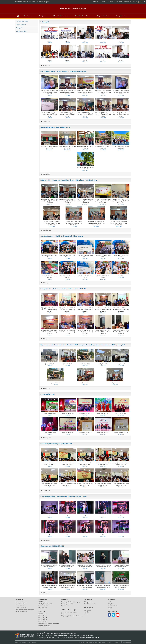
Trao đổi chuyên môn (90, 604)
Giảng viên (88, 599)
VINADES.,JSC (127, 642)
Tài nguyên (118, 2)
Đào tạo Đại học (43, 616)
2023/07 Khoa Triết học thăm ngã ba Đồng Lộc (55, 127)
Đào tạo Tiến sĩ (43, 620)
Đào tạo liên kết (43, 622)
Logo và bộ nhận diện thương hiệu (25, 610)
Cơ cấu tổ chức (20, 606)
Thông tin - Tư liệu (69, 610)
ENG (140, 2)
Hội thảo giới (45, 22)
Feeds (29, 642)
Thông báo (110, 604)
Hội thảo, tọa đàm (43, 606)
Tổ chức (110, 608)
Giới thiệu (27, 16)
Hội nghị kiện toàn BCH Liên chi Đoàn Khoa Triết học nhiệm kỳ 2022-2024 (64, 289)
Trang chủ (18, 642)
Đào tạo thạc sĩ (43, 618)
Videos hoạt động (21, 25)
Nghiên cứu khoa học (59, 16)
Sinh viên (65, 599)
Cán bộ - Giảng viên (21, 608)
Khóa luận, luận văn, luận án (69, 612)
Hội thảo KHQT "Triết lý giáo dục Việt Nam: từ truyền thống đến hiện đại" (64, 71)
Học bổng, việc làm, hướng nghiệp (71, 602)
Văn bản (110, 2)
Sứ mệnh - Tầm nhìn (21, 602)
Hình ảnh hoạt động (22, 21)
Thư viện (64, 614)
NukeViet (114, 642)
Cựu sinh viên (65, 606)
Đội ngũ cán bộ (121, 16)
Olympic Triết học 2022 (48, 394)
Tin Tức (96, 2)
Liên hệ (135, 2)
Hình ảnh (103, 2)
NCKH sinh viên (43, 608)
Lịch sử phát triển (20, 604)
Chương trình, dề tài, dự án (46, 604)
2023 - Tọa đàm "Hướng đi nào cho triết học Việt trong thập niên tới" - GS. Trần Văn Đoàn (69, 180)
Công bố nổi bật (102, 16)
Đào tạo (41, 16)
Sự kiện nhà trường (113, 606)
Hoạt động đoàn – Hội (67, 604)
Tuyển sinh (127, 2)
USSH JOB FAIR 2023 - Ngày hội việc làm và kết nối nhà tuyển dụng (62, 236)
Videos (86, 614)
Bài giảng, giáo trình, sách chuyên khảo (72, 616)
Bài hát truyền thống (21, 612)
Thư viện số (87, 610)
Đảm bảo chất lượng (44, 626)
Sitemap (24, 642)
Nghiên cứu (43, 599)
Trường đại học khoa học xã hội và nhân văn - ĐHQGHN (32, 2)
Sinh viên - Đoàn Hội (81, 16)
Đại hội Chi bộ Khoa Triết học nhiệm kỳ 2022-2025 (56, 444)
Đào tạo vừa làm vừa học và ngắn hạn (49, 624)
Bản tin (109, 602)
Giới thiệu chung (43, 602)
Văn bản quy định (21, 31)
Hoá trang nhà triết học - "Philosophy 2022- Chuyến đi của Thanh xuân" (64, 497)
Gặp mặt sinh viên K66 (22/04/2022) (52, 546)
